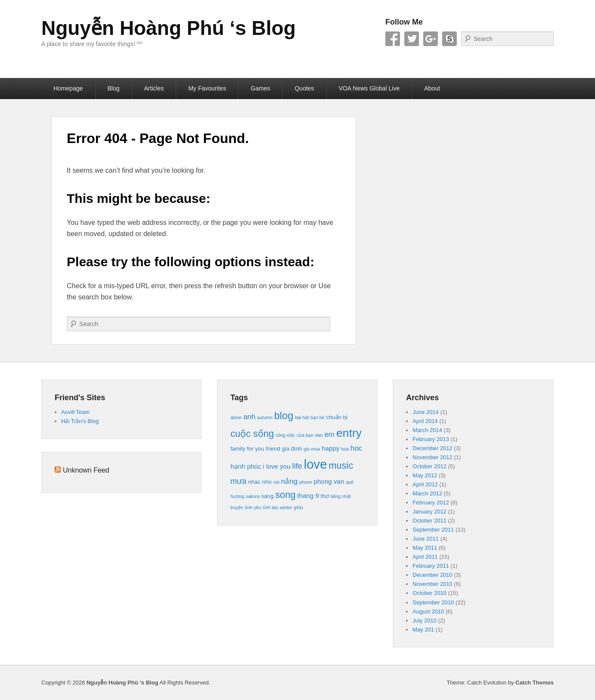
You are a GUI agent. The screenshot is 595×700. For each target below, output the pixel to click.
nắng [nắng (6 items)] (289, 481)
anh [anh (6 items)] (249, 417)
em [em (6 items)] (330, 434)
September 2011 (433, 530)
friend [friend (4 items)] (273, 449)
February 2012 (431, 502)
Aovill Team (75, 412)
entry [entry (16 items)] (349, 433)
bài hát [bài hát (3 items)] (302, 417)
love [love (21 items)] (316, 464)
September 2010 (433, 602)
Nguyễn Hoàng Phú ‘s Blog (169, 28)
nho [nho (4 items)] (267, 482)
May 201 (423, 630)
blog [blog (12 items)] (284, 416)
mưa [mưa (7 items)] (238, 481)
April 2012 (425, 484)
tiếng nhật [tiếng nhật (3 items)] (341, 496)
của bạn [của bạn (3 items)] (305, 435)
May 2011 (425, 548)
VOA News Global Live (369, 88)
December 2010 (432, 575)
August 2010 (428, 611)
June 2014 (426, 412)
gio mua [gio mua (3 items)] (312, 449)
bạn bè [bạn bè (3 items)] (318, 417)
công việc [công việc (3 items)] (285, 435)
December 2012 (432, 448)
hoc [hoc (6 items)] (356, 448)
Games (260, 88)
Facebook (393, 39)
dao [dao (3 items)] (319, 435)
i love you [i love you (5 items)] (277, 466)
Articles (154, 88)
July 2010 (425, 621)
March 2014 (427, 430)
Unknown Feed (86, 470)
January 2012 (429, 512)
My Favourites (207, 88)
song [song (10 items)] (285, 495)
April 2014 (425, 421)
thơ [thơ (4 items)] (325, 496)
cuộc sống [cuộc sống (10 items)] (252, 434)
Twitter (412, 39)
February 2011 (431, 566)
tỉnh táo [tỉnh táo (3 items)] (271, 507)
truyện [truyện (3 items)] (237, 507)
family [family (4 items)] (238, 449)
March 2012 (427, 493)
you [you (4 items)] (298, 507)
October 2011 (429, 521)
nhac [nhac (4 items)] (254, 482)
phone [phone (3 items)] (306, 482)
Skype (449, 39)
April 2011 (425, 557)
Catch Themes (535, 683)
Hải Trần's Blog (80, 421)
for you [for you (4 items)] (255, 449)
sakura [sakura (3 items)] (253, 496)
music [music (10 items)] (341, 465)
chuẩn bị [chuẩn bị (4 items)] (337, 417)
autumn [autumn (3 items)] (265, 417)
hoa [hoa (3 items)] (345, 449)
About (432, 88)
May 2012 (425, 475)
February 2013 (431, 439)
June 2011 (426, 539)
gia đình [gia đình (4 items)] (292, 449)
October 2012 (429, 466)
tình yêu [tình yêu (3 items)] (253, 507)
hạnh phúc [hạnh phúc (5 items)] (246, 466)
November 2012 (432, 457)
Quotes (304, 88)
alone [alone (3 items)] (236, 417)
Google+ (431, 39)
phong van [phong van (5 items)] (329, 481)
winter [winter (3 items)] (286, 507)
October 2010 (429, 593)
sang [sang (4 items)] (268, 496)
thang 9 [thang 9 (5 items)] (308, 496)
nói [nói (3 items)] (276, 482)
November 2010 (432, 584)
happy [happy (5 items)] (330, 448)
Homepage (68, 88)
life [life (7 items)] (297, 466)
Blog (114, 88)
